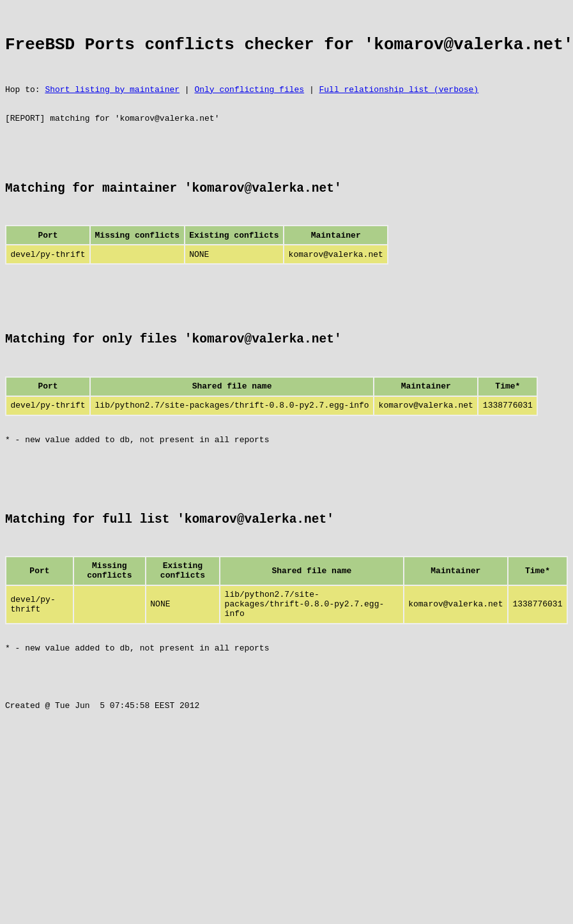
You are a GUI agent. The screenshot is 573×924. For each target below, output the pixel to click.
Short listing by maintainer (112, 102)
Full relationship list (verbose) (399, 102)
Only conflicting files (249, 102)
